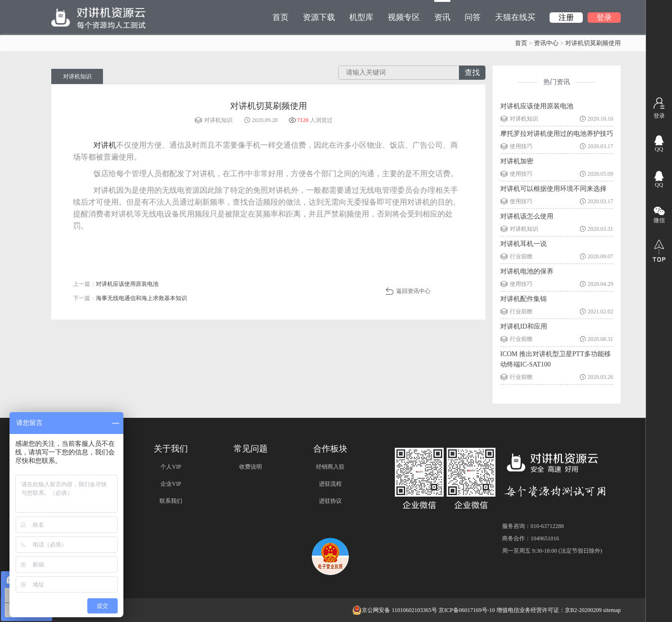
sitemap (612, 610)
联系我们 (171, 501)
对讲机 (105, 145)
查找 (472, 72)
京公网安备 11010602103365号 (395, 610)
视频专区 (404, 17)
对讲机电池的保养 (527, 271)
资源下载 (319, 17)
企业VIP (171, 484)
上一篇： (116, 284)
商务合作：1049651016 (531, 538)
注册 (566, 17)
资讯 (442, 11)
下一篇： (130, 298)
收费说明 (251, 467)
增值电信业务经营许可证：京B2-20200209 (549, 610)
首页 (280, 17)
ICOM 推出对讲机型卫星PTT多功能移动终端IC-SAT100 (555, 359)
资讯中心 (546, 43)
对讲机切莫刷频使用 (593, 43)
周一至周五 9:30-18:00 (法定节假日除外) (552, 551)
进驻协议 (330, 501)
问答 (473, 17)
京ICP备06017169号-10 (467, 610)
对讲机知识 (77, 76)
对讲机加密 (517, 161)
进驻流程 (330, 484)
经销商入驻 (330, 467)
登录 (604, 17)
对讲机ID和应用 (524, 326)
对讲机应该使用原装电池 (537, 106)
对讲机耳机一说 (523, 244)
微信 (659, 220)
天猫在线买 (515, 17)
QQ (659, 149)
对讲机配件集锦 (523, 299)
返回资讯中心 (413, 291)
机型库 (361, 17)
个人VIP (171, 467)
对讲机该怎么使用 (527, 216)
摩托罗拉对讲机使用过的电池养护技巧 (557, 134)
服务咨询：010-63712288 (533, 526)
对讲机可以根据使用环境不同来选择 (553, 189)
